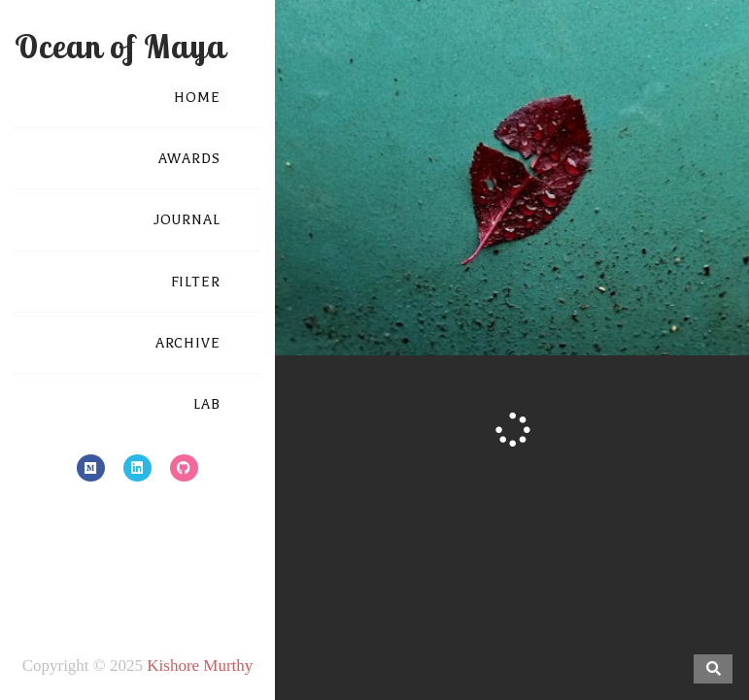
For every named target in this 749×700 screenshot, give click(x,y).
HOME (197, 98)
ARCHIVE (188, 343)
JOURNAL (187, 220)
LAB (207, 404)
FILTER (196, 282)
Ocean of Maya (120, 46)
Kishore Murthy (200, 666)
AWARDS (189, 159)
